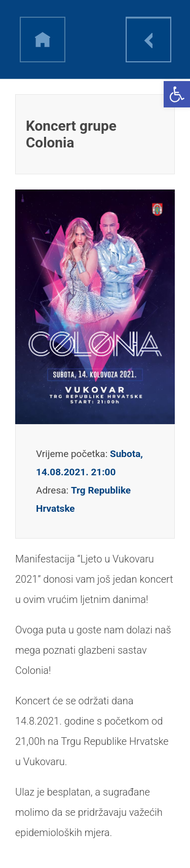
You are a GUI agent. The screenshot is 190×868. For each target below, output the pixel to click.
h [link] (43, 40)
